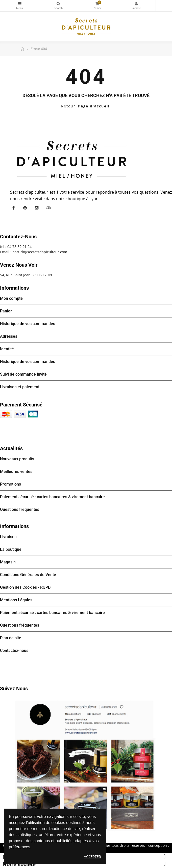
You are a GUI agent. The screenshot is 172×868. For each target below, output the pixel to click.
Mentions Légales (16, 600)
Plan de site (11, 638)
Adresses (9, 336)
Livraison (8, 537)
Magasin (8, 562)
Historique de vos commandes (28, 324)
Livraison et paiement (20, 387)
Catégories (20, 4)
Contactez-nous (14, 650)
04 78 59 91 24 (19, 247)
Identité (7, 349)
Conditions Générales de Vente (28, 575)
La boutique (11, 549)
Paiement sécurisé (21, 405)
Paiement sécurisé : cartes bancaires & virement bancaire (52, 497)
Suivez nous (14, 689)
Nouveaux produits (17, 459)
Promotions (10, 484)
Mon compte (136, 4)
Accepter (92, 856)
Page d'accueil (94, 106)
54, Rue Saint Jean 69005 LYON (26, 275)
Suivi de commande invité (23, 374)
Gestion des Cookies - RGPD (25, 587)
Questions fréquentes (20, 509)
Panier (6, 311)
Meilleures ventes (16, 472)
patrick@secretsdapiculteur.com (40, 252)
